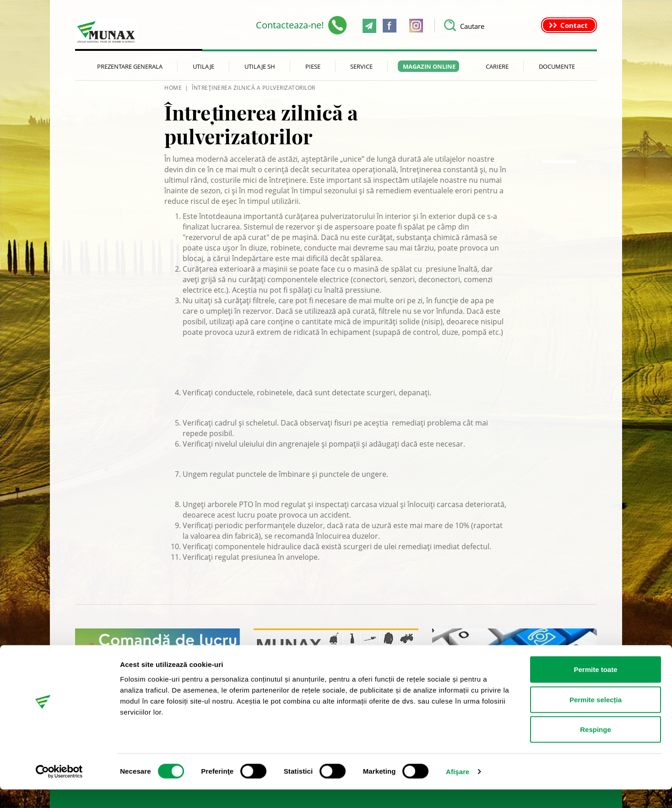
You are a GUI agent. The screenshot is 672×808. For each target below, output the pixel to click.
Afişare (458, 790)
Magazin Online (429, 66)
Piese (313, 66)
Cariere (497, 66)
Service (361, 66)
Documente (557, 66)
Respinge (596, 748)
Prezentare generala (130, 66)
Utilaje (203, 66)
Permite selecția (596, 718)
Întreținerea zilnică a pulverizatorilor (254, 88)
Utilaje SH (260, 66)
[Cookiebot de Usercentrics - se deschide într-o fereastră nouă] (59, 790)
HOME (173, 88)
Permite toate (595, 688)
